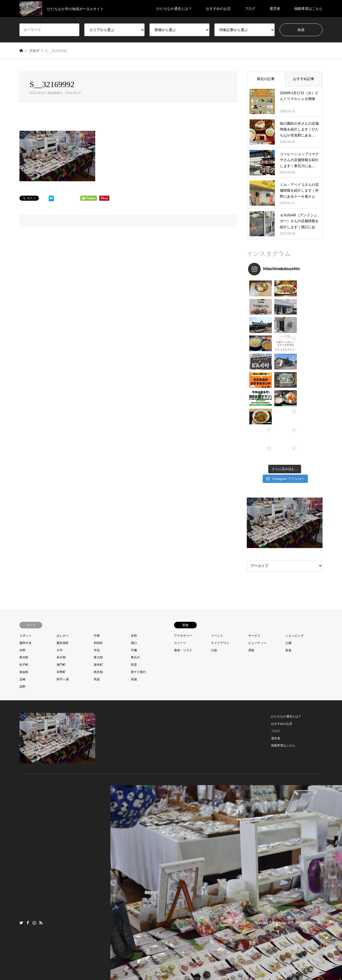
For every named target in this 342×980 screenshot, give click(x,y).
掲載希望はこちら (308, 9)
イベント (217, 544)
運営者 (275, 9)
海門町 (61, 573)
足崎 (22, 588)
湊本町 (98, 573)
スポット (26, 544)
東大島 (98, 566)
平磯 (134, 559)
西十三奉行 (138, 580)
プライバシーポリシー (191, 966)
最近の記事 (266, 79)
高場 (134, 588)
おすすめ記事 (304, 79)
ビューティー (257, 551)
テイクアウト (220, 551)
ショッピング (295, 544)
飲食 (288, 559)
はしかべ (63, 544)
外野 (22, 559)
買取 (251, 559)
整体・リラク (183, 559)
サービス (254, 544)
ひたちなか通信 (283, 831)
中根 (97, 544)
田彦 (134, 573)
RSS (41, 831)
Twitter (21, 831)
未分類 (61, 566)
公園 (288, 551)
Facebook (28, 831)
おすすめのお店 (218, 9)
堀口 (134, 551)
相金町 (24, 580)
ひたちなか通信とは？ (174, 9)
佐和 (134, 544)
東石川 (135, 566)
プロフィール (141, 966)
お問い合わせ (163, 966)
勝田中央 (26, 551)
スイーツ (180, 551)
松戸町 (24, 573)
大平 (60, 559)
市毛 (97, 559)
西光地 (98, 580)
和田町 (98, 551)
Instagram (34, 831)
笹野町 (61, 580)
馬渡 (97, 588)
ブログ (250, 9)
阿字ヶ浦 (63, 588)
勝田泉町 (63, 551)
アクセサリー (183, 544)
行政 (214, 559)
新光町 (24, 566)
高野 (22, 595)
